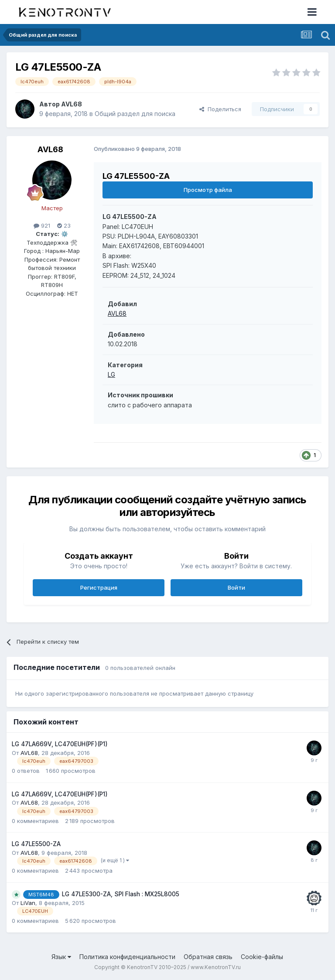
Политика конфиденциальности (127, 957)
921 (42, 225)
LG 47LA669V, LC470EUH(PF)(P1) (60, 744)
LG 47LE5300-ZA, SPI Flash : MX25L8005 (121, 894)
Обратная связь (208, 957)
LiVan (28, 903)
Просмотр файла (208, 190)
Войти (236, 587)
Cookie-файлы (262, 957)
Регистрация (99, 587)
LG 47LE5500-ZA (36, 844)
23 (64, 225)
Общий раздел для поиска (135, 114)
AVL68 (72, 104)
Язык (61, 957)
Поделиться (220, 109)
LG (111, 374)
